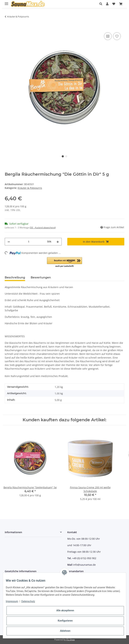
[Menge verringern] (9, 242)
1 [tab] (63, 156)
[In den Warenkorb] (8, 28)
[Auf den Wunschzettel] (117, 36)
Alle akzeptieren (65, 610)
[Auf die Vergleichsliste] (108, 36)
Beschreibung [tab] (15, 277)
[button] (102, 4)
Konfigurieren (65, 621)
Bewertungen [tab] (41, 277)
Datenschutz (28, 601)
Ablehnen (65, 631)
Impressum (12, 601)
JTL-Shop (70, 640)
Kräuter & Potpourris (30, 188)
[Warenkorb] (121, 4)
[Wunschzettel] (114, 4)
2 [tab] (66, 156)
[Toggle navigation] (6, 2)
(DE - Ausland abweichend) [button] (43, 228)
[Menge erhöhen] (58, 242)
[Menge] (29, 242)
